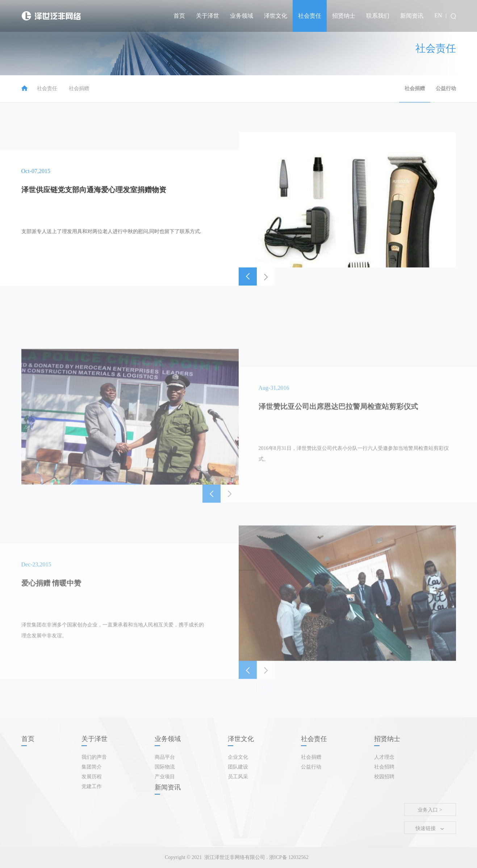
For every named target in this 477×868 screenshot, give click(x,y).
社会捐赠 (79, 88)
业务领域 (242, 16)
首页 (179, 16)
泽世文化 (276, 16)
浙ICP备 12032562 (288, 857)
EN (438, 15)
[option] (347, 233)
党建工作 (92, 787)
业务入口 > (430, 810)
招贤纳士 (344, 16)
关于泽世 (208, 16)
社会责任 (310, 16)
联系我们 (378, 16)
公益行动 (446, 88)
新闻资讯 (412, 16)
